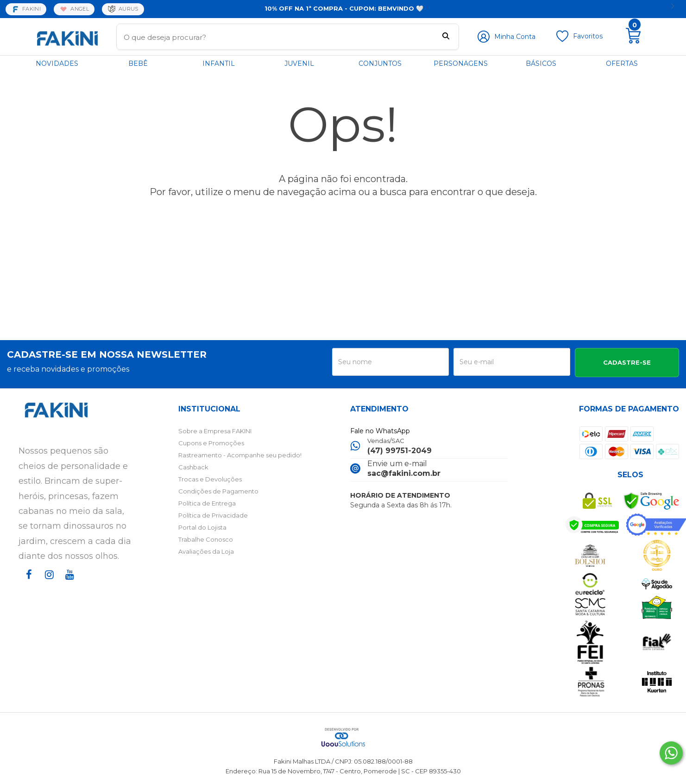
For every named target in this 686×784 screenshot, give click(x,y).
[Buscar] (446, 37)
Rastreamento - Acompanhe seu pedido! (240, 455)
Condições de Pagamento (218, 491)
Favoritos (588, 36)
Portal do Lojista (202, 527)
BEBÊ (138, 63)
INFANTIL (219, 63)
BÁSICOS (541, 63)
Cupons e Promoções (211, 443)
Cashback (193, 467)
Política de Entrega (207, 503)
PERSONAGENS (461, 63)
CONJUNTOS (380, 63)
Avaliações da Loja (206, 551)
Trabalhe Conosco (206, 539)
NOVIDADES (57, 63)
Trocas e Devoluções (210, 479)
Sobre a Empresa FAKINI (215, 431)
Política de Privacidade (213, 515)
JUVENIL (299, 63)
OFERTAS (622, 63)
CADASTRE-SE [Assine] (627, 362)
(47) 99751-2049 (400, 451)
